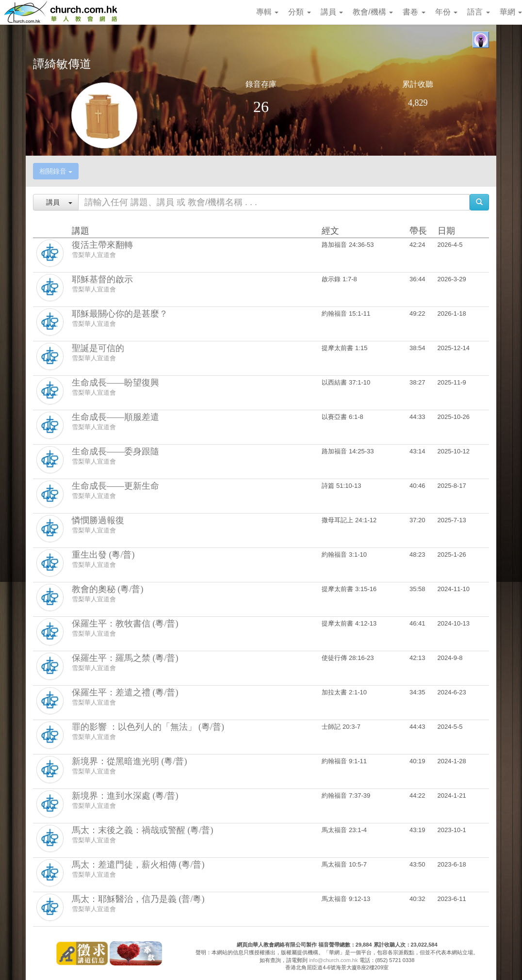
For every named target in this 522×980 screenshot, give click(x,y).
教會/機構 (373, 12)
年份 (446, 12)
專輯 (267, 12)
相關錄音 (56, 171)
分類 (299, 12)
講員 (332, 12)
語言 (478, 12)
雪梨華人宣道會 (94, 255)
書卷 (414, 12)
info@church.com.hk (333, 960)
